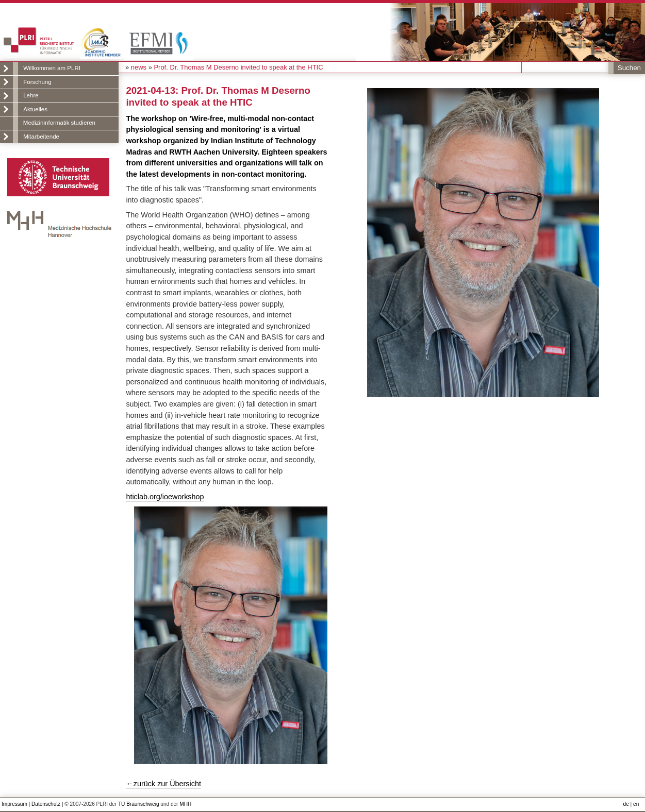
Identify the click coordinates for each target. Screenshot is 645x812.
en (636, 804)
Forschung (37, 82)
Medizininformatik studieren (59, 123)
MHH (185, 804)
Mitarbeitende (41, 137)
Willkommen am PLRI (52, 68)
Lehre (31, 95)
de (626, 804)
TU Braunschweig (139, 804)
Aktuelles (35, 109)
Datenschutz (46, 804)
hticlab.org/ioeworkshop (165, 497)
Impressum (14, 804)
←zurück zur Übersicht (163, 784)
